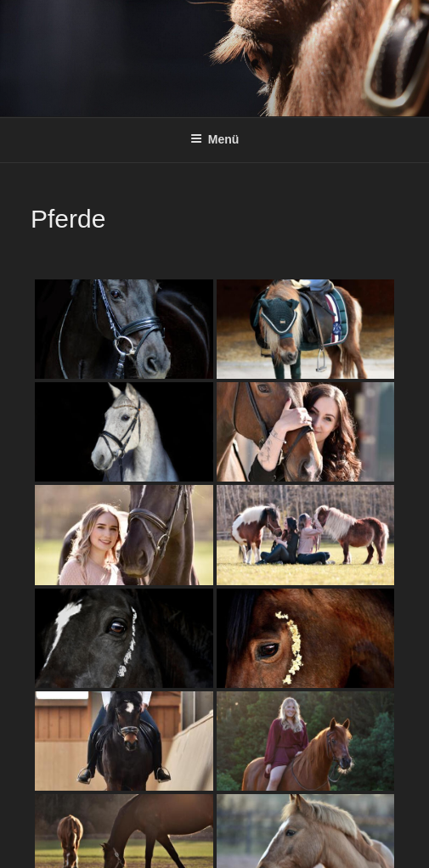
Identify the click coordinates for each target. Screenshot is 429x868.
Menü (215, 139)
